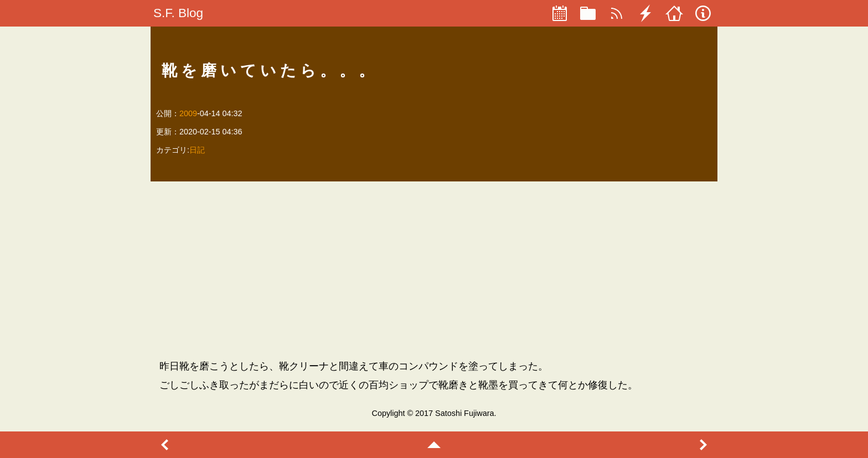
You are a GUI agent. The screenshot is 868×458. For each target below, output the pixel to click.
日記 (197, 150)
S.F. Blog (178, 13)
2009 (188, 113)
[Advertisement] (434, 270)
